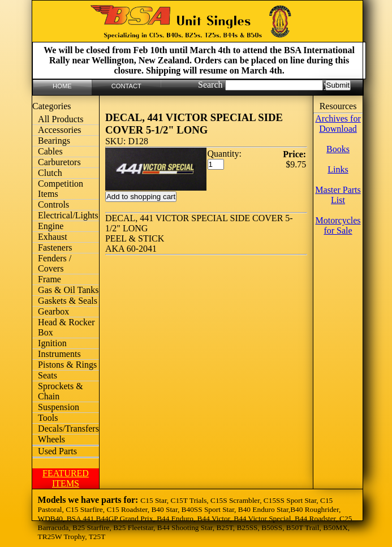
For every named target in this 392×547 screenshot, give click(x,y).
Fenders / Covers (55, 263)
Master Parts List (338, 195)
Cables (50, 151)
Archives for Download (338, 124)
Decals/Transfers (68, 428)
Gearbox (53, 311)
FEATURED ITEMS (66, 478)
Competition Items (61, 189)
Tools (48, 418)
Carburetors (59, 162)
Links (338, 169)
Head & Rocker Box (66, 327)
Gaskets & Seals (68, 301)
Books (338, 149)
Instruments (59, 354)
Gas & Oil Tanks (68, 290)
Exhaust (53, 237)
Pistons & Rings (67, 365)
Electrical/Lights (68, 215)
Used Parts (57, 451)
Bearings (54, 141)
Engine (51, 226)
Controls (53, 204)
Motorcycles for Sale (338, 225)
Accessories (59, 130)
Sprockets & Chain (61, 391)
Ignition (52, 343)
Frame (49, 279)
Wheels (51, 439)
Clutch (50, 173)
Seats (48, 375)
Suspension (59, 407)
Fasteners (55, 247)
